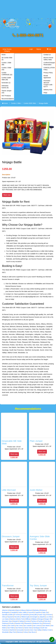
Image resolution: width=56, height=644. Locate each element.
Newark (15, 621)
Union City (33, 630)
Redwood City (37, 623)
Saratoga (36, 628)
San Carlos (11, 626)
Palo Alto (47, 621)
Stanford (12, 630)
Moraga (40, 619)
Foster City (42, 615)
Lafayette (42, 617)
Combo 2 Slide (6, 69)
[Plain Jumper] (42, 430)
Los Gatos (5, 619)
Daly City (45, 612)
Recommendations (8, 99)
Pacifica (41, 621)
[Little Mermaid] (14, 479)
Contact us (47, 55)
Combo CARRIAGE (7, 74)
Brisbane (43, 610)
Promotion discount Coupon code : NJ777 (48, 84)
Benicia (20, 632)
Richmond (46, 623)
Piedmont (5, 623)
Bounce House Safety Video (48, 59)
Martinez (13, 619)
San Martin (46, 626)
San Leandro (28, 626)
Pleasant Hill (19, 623)
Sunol (26, 630)
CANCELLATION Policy (49, 69)
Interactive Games (5, 87)
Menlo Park (21, 619)
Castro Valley (22, 612)
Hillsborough (25, 617)
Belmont (29, 610)
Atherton (5, 610)
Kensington (34, 617)
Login (31, 49)
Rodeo (4, 626)
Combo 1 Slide (6, 64)
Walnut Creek (47, 630)
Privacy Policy (48, 73)
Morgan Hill (48, 619)
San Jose (19, 626)
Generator (6, 83)
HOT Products (6, 96)
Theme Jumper (7, 92)
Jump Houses (7, 50)
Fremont (49, 615)
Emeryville (34, 615)
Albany (23, 610)
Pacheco (34, 621)
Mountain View (7, 621)
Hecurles (17, 617)
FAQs (45, 93)
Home (4, 55)
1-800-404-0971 (28, 35)
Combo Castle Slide (6, 79)
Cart (49, 49)
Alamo (18, 610)
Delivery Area (48, 90)
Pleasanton (28, 623)
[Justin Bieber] (42, 479)
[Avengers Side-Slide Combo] (42, 527)
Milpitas (34, 619)
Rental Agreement (47, 77)
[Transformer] (14, 575)
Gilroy (4, 617)
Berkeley (36, 610)
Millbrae (28, 619)
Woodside (5, 632)
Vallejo (40, 630)
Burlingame (6, 612)
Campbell (14, 612)
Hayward (10, 617)
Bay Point (13, 632)
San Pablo (11, 628)
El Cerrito (17, 615)
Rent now (7, 195)
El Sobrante (25, 615)
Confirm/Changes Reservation (49, 64)
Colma (25, 632)
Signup (39, 49)
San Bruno (32, 632)
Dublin (11, 615)
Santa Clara (28, 628)
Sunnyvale (20, 630)
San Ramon (19, 628)
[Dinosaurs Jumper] (14, 526)
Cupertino (38, 612)
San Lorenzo (37, 626)
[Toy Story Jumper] (42, 575)
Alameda (12, 610)
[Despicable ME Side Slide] (14, 432)
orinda (28, 621)
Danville (5, 615)
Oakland (22, 621)
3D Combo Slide (7, 59)
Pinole (12, 623)
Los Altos (49, 617)
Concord (31, 612)
